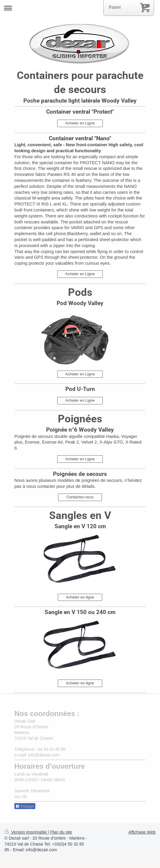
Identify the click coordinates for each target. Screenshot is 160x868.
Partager (25, 806)
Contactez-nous (80, 497)
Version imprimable (26, 832)
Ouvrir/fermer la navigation (80, 8)
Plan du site (61, 832)
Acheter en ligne (80, 597)
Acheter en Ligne (80, 123)
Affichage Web (142, 832)
